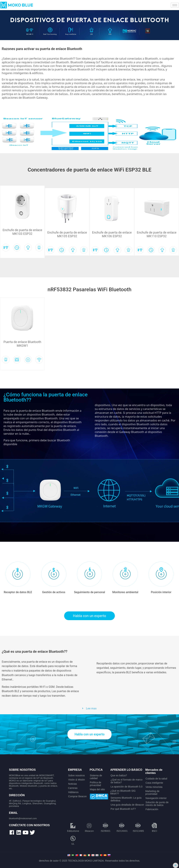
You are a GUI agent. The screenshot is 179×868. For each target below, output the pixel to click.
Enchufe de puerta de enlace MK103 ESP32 (22, 232)
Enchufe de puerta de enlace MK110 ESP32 (157, 234)
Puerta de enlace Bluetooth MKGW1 (22, 344)
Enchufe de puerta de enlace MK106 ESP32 (112, 234)
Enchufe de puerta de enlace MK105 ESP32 (67, 234)
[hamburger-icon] (175, 5)
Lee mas (91, 708)
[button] (89, 708)
